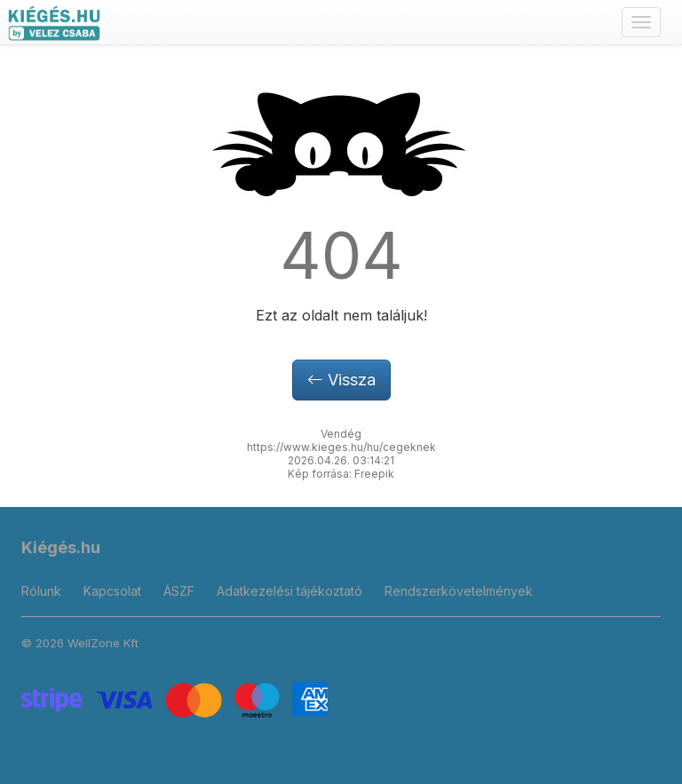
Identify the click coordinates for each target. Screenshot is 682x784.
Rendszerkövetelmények (459, 591)
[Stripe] (174, 698)
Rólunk (41, 591)
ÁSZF (179, 591)
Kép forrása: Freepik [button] (341, 474)
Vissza (341, 380)
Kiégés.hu (61, 547)
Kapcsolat (112, 591)
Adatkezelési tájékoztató (289, 591)
